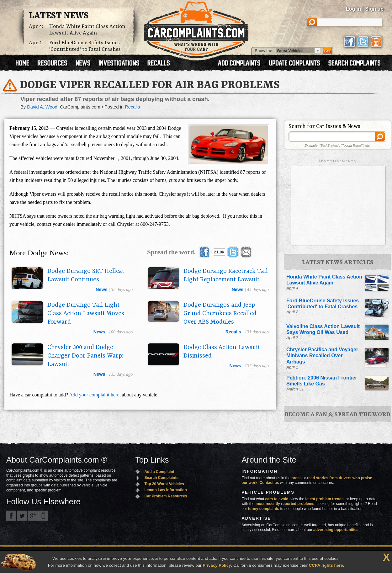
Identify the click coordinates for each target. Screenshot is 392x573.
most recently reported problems (285, 504)
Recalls (132, 107)
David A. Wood (42, 107)
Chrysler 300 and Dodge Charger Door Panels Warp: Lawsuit (85, 356)
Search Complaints (161, 478)
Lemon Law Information (165, 490)
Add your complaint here (94, 395)
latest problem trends (325, 499)
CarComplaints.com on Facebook (11, 516)
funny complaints (264, 509)
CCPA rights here (326, 565)
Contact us (269, 483)
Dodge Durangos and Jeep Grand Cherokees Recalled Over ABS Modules (220, 314)
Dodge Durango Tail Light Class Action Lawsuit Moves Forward (86, 314)
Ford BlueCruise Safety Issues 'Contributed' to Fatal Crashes (85, 46)
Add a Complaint (159, 472)
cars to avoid (277, 499)
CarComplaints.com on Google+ (33, 516)
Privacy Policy (217, 565)
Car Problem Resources (166, 496)
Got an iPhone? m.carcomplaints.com (43, 516)
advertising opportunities (336, 530)
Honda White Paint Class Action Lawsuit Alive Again (87, 30)
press (297, 478)
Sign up (374, 9)
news (102, 289)
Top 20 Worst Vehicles (164, 484)
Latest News (59, 16)
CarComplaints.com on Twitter (22, 516)
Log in (353, 9)
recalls (233, 332)
